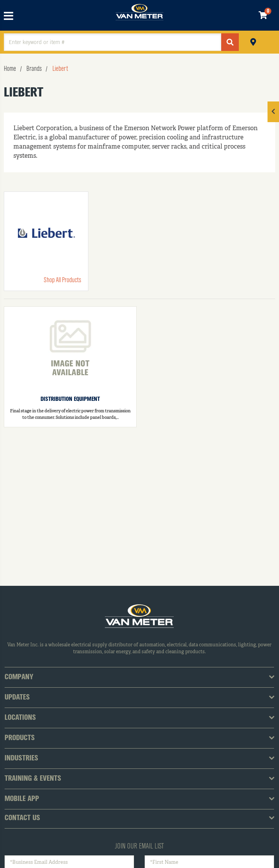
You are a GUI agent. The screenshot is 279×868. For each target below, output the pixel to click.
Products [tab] (20, 738)
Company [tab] (19, 677)
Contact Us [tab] (22, 818)
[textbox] (113, 42)
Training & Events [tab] (33, 779)
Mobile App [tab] (22, 799)
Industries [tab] (21, 758)
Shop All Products (62, 280)
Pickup (253, 41)
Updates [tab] (17, 698)
